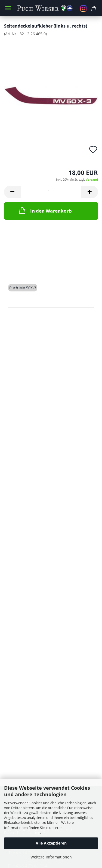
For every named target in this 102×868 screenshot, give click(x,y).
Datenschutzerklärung (22, 833)
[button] (12, 192)
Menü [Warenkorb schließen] (8, 8)
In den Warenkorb (45, 210)
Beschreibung (29, 268)
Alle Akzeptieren (51, 843)
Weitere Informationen (51, 857)
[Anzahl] (51, 192)
